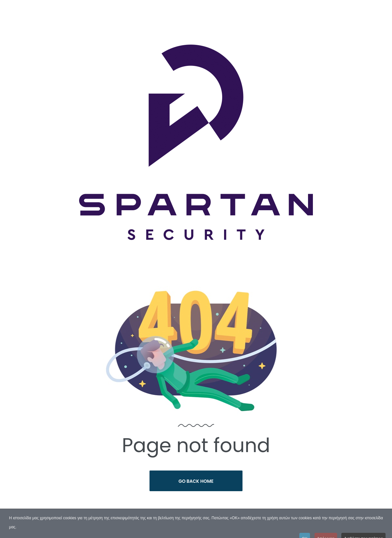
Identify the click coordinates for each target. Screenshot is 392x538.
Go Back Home (196, 481)
